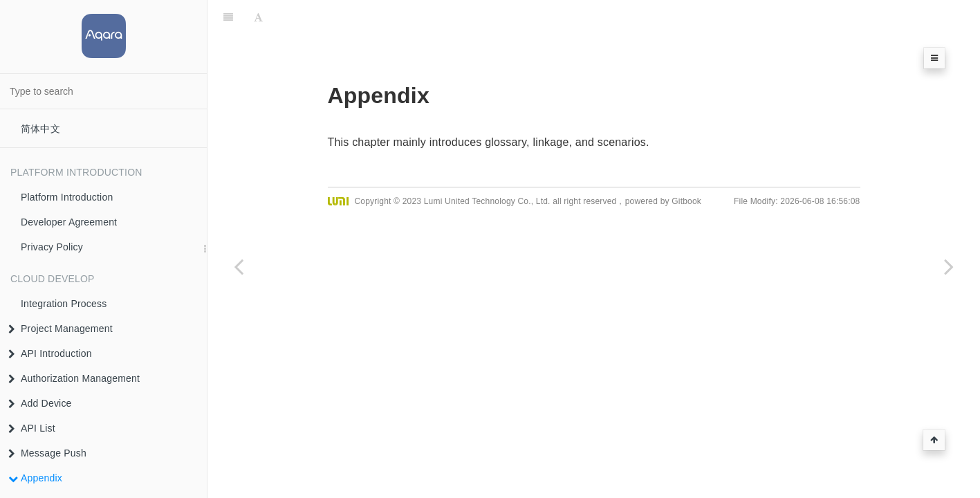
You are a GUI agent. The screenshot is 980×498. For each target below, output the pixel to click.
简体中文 (40, 129)
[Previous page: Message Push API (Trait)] (239, 266)
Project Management (61, 329)
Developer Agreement (69, 222)
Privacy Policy (52, 247)
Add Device (40, 403)
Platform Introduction (67, 197)
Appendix (35, 478)
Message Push (47, 453)
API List (32, 428)
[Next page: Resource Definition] (949, 266)
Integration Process (64, 304)
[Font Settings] (258, 17)
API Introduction (50, 353)
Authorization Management (74, 378)
